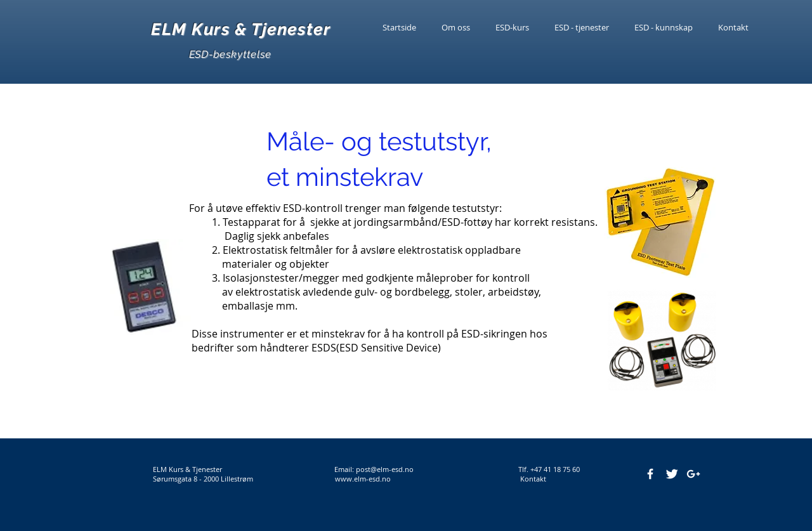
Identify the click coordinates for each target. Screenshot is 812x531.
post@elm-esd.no (385, 469)
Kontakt (530, 479)
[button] (664, 27)
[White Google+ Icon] (693, 474)
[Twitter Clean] (672, 474)
